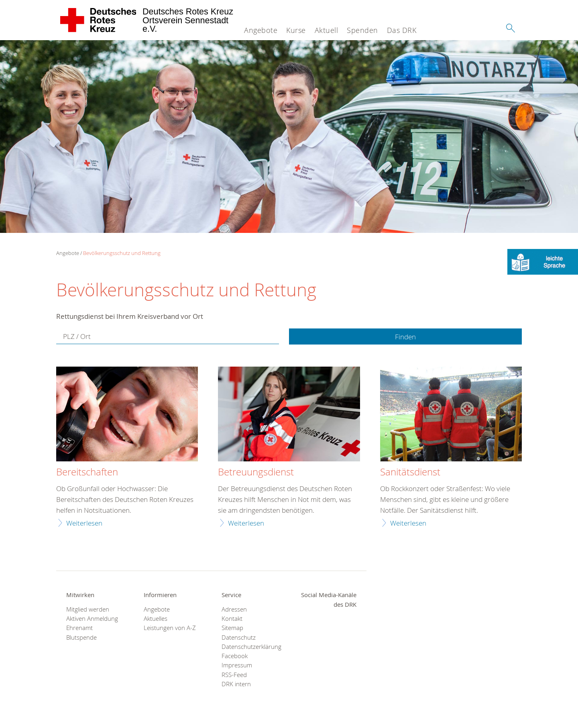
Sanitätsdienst (410, 472)
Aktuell (327, 30)
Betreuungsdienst (256, 472)
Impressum (237, 665)
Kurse (296, 30)
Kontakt (232, 619)
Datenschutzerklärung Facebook (250, 651)
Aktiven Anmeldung (92, 619)
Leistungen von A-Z (170, 628)
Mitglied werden (88, 609)
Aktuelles (156, 619)
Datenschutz (239, 637)
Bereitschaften (87, 472)
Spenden (362, 30)
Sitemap (232, 628)
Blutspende (81, 637)
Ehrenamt (79, 628)
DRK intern (236, 684)
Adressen (234, 609)
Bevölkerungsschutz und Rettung (122, 253)
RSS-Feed (234, 675)
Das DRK (402, 30)
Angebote (261, 30)
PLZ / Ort (77, 336)
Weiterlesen (84, 523)
